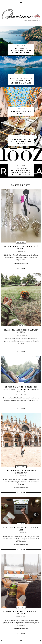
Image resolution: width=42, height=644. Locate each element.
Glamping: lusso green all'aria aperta (21, 331)
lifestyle (21, 524)
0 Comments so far (21, 263)
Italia (21, 326)
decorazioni (21, 242)
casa (21, 383)
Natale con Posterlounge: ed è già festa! (21, 247)
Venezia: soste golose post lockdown (21, 472)
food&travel (21, 467)
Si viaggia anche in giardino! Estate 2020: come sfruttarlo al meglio (21, 389)
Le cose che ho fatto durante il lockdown (21, 613)
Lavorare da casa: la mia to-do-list (21, 529)
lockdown (21, 608)
